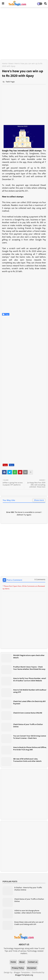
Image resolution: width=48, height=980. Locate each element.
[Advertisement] (24, 34)
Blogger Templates (22, 972)
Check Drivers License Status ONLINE (28, 713)
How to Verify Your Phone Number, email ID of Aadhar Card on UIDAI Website (30, 679)
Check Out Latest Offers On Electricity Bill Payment (29, 702)
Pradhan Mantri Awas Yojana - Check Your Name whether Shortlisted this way (29, 668)
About (22, 962)
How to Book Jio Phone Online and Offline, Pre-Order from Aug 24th (30, 748)
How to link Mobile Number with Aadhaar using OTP (30, 691)
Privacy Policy (18, 968)
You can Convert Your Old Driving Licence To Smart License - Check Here (30, 737)
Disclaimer (32, 968)
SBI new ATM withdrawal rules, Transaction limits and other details (27, 760)
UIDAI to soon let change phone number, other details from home (28, 912)
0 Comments (40, 579)
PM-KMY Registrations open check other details (29, 656)
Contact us (33, 962)
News (11, 63)
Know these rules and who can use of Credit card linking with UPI (29, 923)
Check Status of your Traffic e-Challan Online (28, 725)
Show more (39, 500)
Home (5, 63)
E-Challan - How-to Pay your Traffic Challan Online (28, 889)
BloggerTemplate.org (24, 975)
